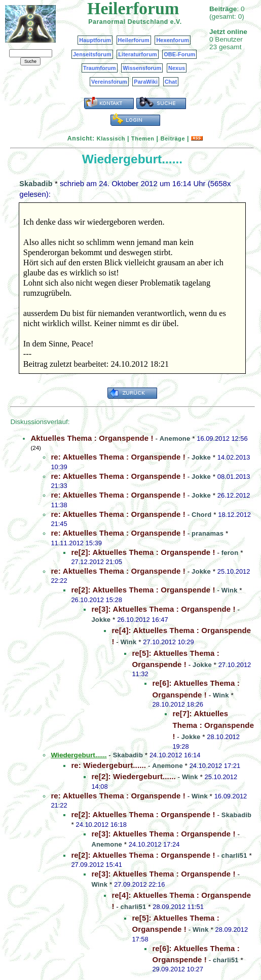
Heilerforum (134, 40)
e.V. (176, 22)
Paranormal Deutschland (128, 22)
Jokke (201, 457)
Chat (171, 82)
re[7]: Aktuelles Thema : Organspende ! (213, 725)
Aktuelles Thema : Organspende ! (92, 438)
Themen (143, 138)
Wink (230, 590)
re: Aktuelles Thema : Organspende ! (118, 457)
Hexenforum (173, 40)
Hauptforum (95, 40)
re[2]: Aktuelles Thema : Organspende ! (143, 552)
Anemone (175, 439)
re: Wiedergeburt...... (108, 765)
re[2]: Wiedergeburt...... (133, 776)
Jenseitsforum (92, 54)
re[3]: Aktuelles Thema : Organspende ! (163, 609)
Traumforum (100, 68)
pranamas (208, 533)
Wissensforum (142, 68)
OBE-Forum (179, 54)
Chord (201, 515)
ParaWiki (146, 82)
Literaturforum (137, 54)
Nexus (177, 68)
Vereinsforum (109, 82)
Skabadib (36, 184)
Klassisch (111, 138)
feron (230, 553)
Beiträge (173, 138)
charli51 (234, 855)
